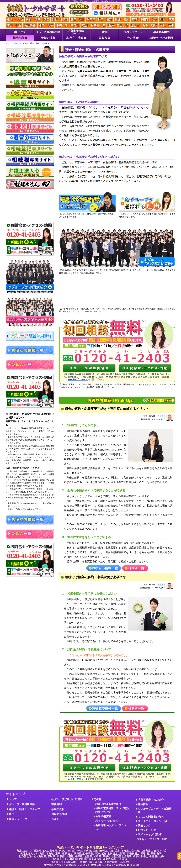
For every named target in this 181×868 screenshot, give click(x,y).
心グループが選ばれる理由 (67, 799)
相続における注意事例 (108, 804)
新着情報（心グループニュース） (112, 827)
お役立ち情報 (59, 814)
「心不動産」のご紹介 (151, 800)
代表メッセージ (18, 819)
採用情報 (143, 804)
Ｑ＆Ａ (55, 819)
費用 (11, 814)
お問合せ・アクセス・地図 (152, 839)
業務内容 (18, 43)
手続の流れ (58, 809)
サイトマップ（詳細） (151, 834)
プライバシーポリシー (153, 821)
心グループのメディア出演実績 (155, 810)
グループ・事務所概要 (22, 804)
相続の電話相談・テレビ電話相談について (112, 810)
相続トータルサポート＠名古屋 (91, 856)
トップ (9, 43)
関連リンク (144, 826)
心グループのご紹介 (107, 821)
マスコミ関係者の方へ (151, 817)
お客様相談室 (103, 816)
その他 (98, 799)
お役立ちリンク (147, 830)
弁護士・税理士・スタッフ (24, 809)
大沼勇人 (161, 416)
